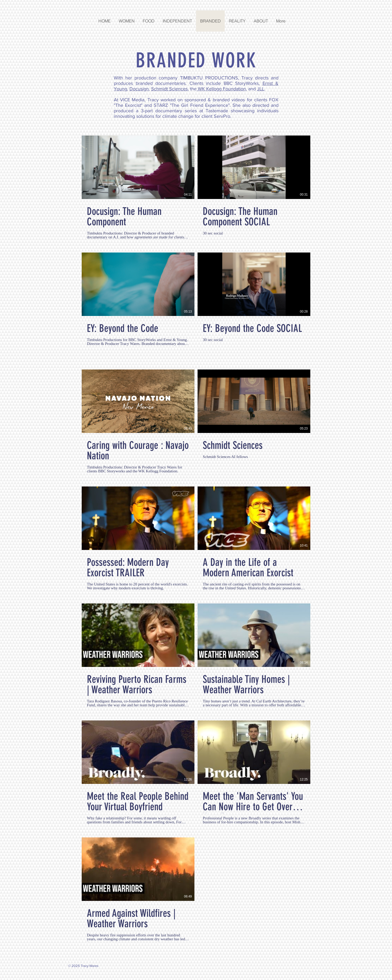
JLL (261, 89)
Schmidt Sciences (169, 89)
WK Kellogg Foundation (221, 89)
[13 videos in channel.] (196, 538)
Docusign (139, 89)
